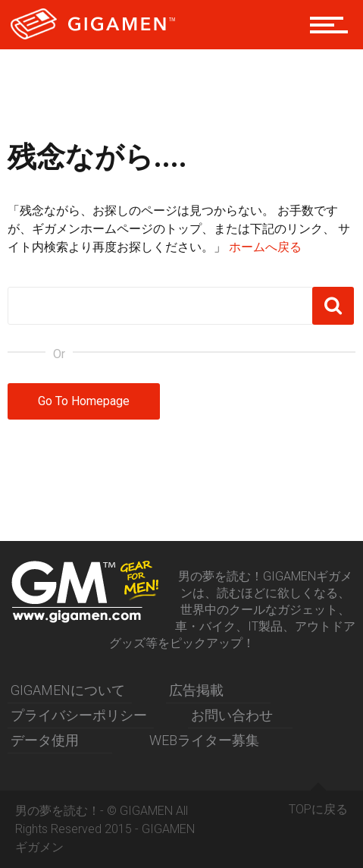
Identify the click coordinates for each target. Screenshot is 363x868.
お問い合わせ (232, 715)
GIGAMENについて (68, 690)
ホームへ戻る (265, 247)
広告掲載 (196, 690)
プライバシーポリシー (79, 715)
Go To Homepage (84, 401)
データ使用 (45, 740)
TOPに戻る (318, 804)
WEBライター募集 (204, 740)
